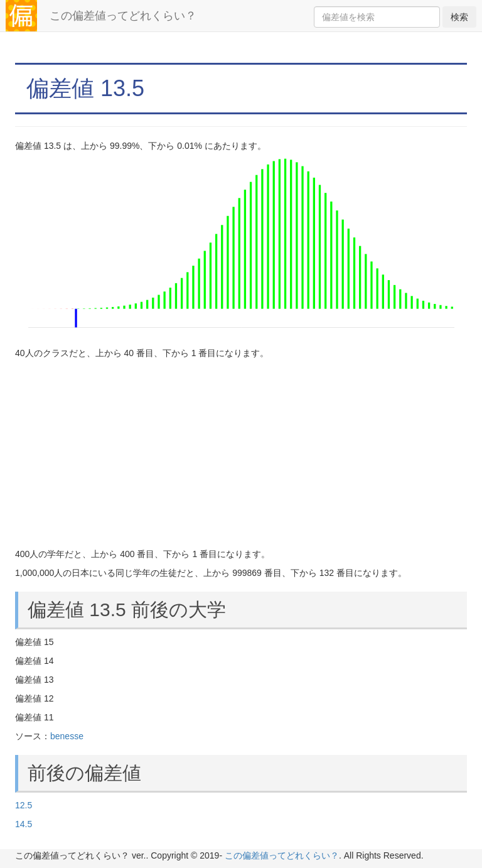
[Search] (377, 17)
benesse (67, 736)
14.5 (24, 824)
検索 (459, 17)
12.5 (24, 805)
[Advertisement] (241, 453)
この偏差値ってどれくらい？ (123, 16)
